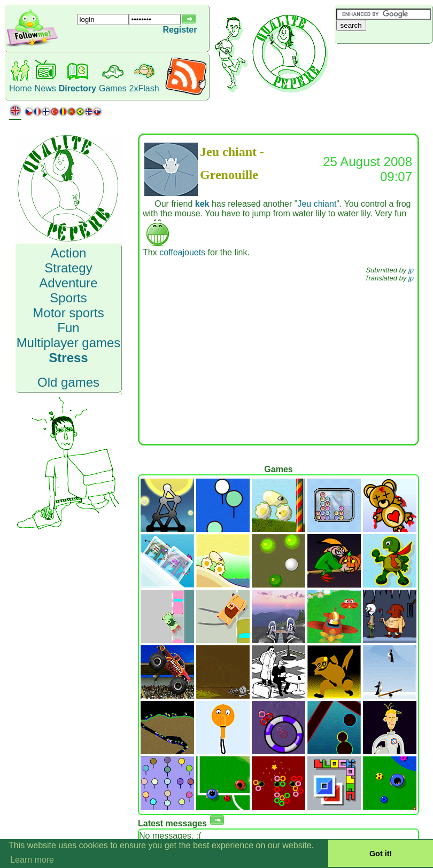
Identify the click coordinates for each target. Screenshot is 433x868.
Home (21, 88)
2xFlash (144, 88)
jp (411, 270)
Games (113, 88)
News (45, 88)
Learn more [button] (32, 860)
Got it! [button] (381, 854)
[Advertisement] (278, 365)
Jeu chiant (317, 204)
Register (180, 30)
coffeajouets (182, 252)
